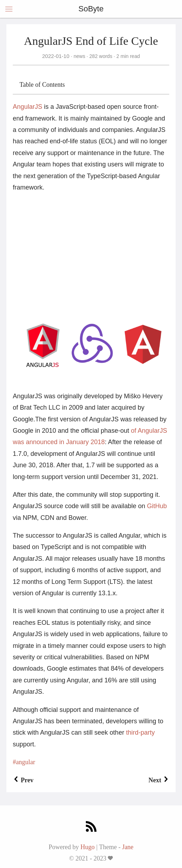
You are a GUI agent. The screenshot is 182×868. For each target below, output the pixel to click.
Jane (128, 847)
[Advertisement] (91, 249)
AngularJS (27, 107)
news (79, 56)
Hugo (88, 847)
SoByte (91, 9)
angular (26, 762)
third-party (140, 733)
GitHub (157, 506)
